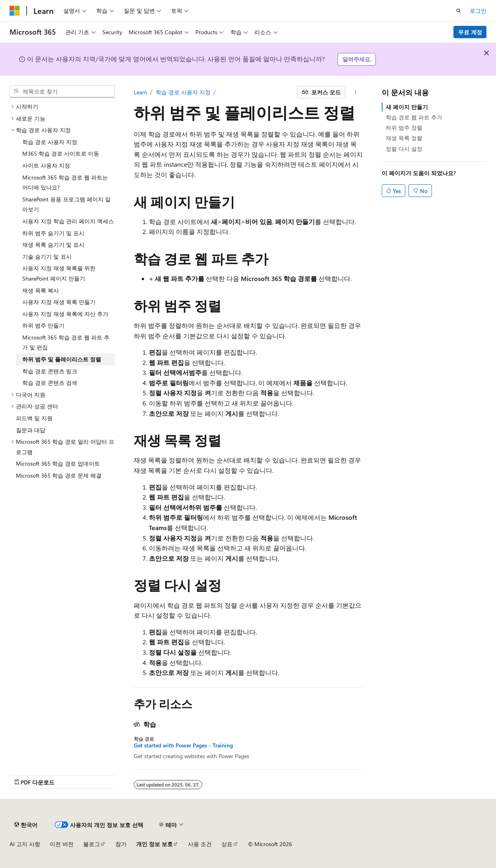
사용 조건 (200, 844)
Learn (141, 92)
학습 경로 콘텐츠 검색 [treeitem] (50, 383)
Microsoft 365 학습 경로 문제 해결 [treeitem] (59, 475)
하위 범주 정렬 (404, 128)
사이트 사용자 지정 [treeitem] (46, 165)
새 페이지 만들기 (407, 107)
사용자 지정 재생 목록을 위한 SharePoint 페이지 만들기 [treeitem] (59, 273)
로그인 (478, 11)
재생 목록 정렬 (404, 138)
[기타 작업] (355, 92)
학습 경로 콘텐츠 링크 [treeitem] (50, 371)
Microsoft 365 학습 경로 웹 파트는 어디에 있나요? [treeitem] (65, 182)
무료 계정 (470, 32)
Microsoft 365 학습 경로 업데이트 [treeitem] (58, 463)
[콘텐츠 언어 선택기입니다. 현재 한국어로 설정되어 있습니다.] (26, 825)
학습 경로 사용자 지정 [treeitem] (50, 142)
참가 (121, 844)
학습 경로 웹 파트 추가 (414, 117)
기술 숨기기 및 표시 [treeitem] (47, 256)
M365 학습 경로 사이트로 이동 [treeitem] (61, 153)
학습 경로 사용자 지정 (183, 92)
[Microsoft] (15, 11)
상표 (227, 844)
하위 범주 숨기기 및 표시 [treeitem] (53, 233)
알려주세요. (357, 59)
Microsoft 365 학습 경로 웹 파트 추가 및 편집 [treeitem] (66, 342)
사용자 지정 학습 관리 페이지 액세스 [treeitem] (68, 221)
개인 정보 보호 (154, 844)
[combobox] (62, 92)
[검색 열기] (459, 11)
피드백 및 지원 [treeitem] (34, 418)
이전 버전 (62, 844)
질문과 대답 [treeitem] (31, 430)
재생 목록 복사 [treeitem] (41, 290)
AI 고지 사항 (25, 844)
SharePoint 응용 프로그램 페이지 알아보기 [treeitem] (66, 204)
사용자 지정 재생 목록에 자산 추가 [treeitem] (65, 314)
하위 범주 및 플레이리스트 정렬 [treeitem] (62, 359)
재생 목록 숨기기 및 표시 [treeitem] (53, 245)
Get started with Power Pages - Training (183, 745)
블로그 (92, 844)
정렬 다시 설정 (404, 149)
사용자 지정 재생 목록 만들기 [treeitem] (59, 302)
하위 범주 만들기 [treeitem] (43, 325)
